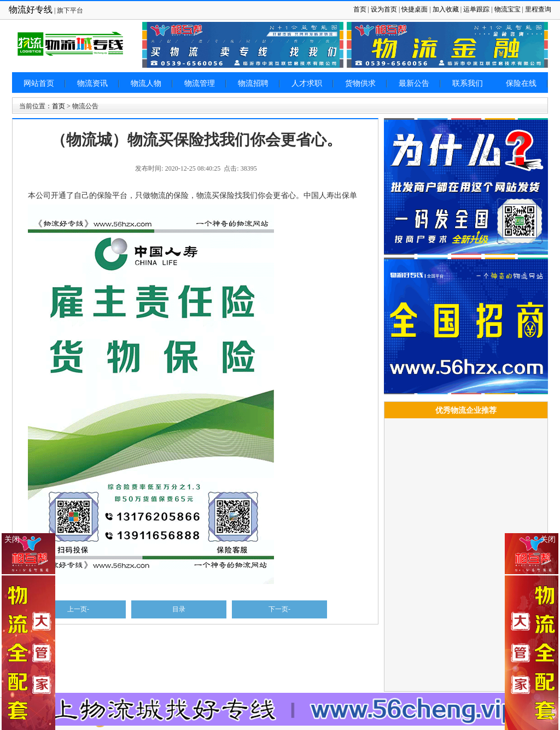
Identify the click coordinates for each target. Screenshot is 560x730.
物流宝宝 (507, 9)
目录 (179, 609)
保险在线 (521, 83)
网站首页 (39, 83)
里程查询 (538, 9)
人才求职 (307, 83)
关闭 (548, 539)
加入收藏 (446, 9)
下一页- (279, 609)
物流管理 (200, 83)
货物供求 (360, 83)
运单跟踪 (476, 9)
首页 (360, 9)
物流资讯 (92, 83)
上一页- (78, 609)
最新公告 (414, 83)
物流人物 (146, 83)
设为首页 (384, 9)
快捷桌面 (415, 9)
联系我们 (468, 83)
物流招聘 (253, 83)
